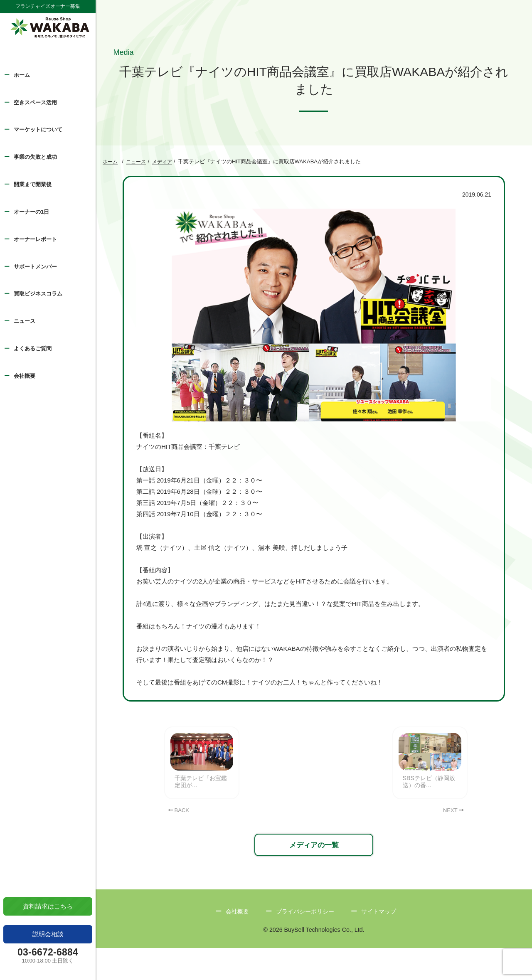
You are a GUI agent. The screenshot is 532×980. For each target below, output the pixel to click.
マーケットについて (38, 129)
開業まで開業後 (33, 184)
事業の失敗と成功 (35, 157)
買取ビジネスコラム (38, 294)
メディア (162, 163)
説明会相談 (48, 934)
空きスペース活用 (35, 102)
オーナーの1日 (31, 212)
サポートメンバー (35, 267)
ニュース (25, 321)
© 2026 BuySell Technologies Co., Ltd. (314, 962)
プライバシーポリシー (305, 943)
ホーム (22, 75)
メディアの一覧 (314, 875)
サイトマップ (382, 943)
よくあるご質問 (33, 348)
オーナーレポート (35, 239)
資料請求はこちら (48, 906)
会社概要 (25, 376)
